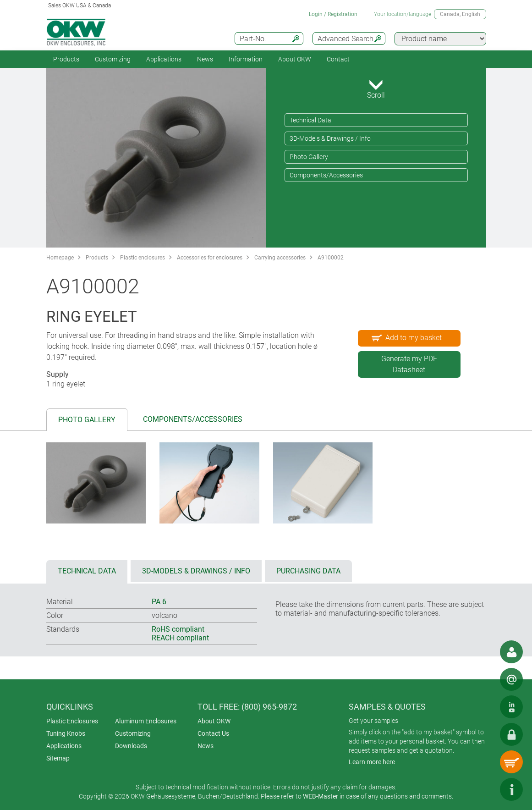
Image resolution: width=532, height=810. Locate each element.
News (205, 59)
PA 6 (159, 602)
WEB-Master (321, 796)
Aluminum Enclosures (146, 721)
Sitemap (58, 758)
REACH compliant (180, 638)
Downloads (131, 746)
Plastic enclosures (143, 258)
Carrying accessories (280, 258)
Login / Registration (333, 14)
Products (66, 59)
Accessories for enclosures (210, 258)
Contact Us (213, 733)
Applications (164, 59)
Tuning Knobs (66, 733)
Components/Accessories (326, 175)
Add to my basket (406, 337)
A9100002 (331, 258)
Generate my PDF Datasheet (409, 364)
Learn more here (372, 762)
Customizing (113, 59)
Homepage (60, 258)
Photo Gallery (309, 157)
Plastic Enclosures (72, 721)
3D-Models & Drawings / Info (330, 138)
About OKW (214, 721)
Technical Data (310, 120)
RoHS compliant (178, 629)
